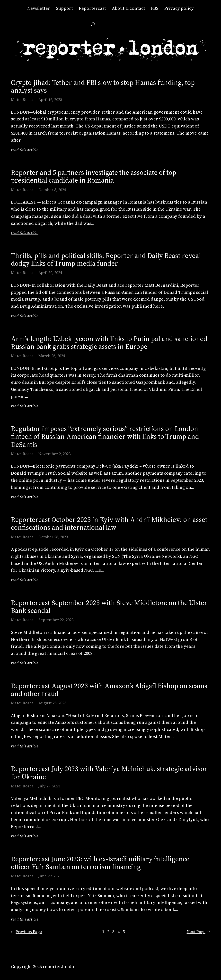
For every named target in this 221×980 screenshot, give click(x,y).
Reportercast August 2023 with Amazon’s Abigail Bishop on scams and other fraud (109, 690)
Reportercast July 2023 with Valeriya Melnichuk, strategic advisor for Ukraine (109, 773)
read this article (25, 150)
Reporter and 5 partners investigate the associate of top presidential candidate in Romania (94, 176)
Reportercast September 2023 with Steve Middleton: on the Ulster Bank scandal (109, 607)
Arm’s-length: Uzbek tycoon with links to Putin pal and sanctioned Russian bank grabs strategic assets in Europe (109, 343)
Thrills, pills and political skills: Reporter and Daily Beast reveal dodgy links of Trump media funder (106, 259)
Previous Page (26, 932)
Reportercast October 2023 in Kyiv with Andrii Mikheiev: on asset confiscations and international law (109, 523)
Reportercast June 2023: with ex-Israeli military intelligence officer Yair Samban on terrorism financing (100, 863)
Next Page (198, 932)
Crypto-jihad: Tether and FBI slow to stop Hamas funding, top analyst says (103, 86)
